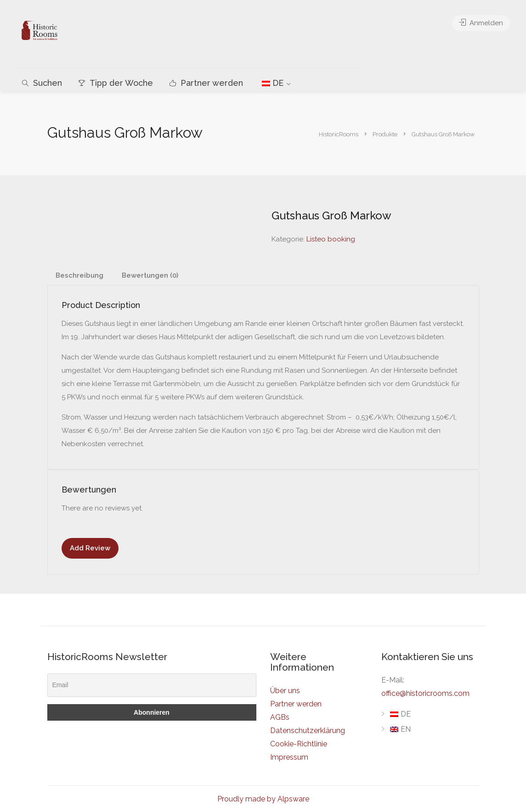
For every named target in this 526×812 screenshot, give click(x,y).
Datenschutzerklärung (308, 731)
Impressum (289, 757)
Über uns (285, 691)
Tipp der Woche (116, 83)
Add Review (90, 548)
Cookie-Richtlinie (299, 744)
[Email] (152, 685)
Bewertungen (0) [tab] (150, 275)
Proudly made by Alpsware (263, 799)
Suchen (42, 83)
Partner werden (206, 83)
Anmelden (481, 23)
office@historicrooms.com (425, 693)
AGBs (280, 717)
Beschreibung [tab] (79, 275)
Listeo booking (331, 239)
